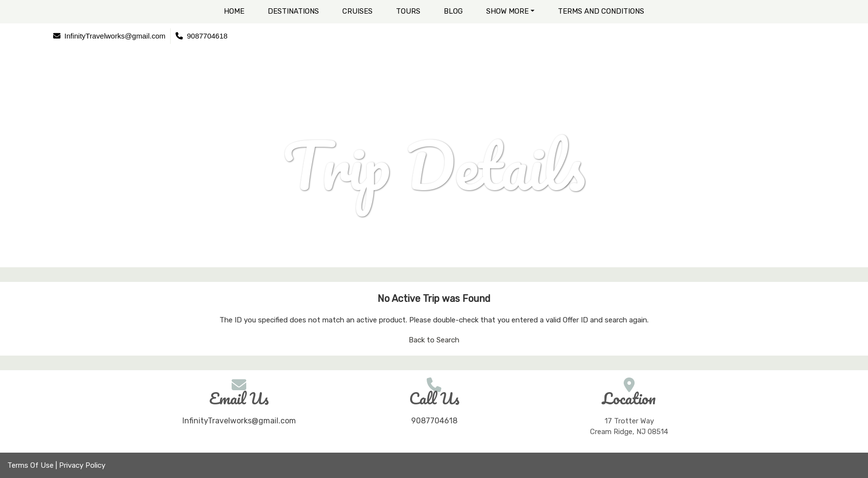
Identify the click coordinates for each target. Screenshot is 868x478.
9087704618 (434, 421)
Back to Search (434, 340)
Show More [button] (507, 11)
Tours (408, 11)
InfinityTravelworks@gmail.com (239, 421)
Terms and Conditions (601, 11)
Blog (453, 11)
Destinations (293, 11)
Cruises (357, 11)
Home (234, 11)
